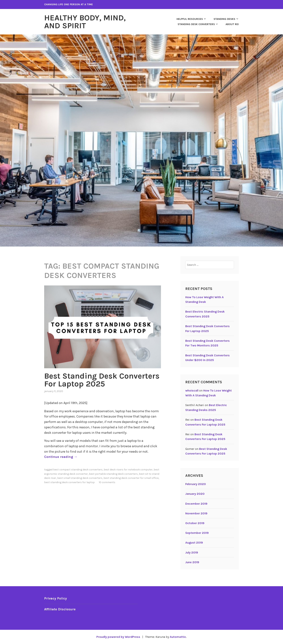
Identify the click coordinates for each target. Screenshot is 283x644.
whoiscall (192, 390)
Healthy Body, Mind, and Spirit (85, 22)
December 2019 (196, 504)
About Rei (232, 24)
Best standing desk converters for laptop (69, 482)
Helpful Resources (190, 19)
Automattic (178, 637)
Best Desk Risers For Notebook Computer (128, 470)
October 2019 (195, 523)
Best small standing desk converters (80, 478)
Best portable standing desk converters (113, 474)
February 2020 (196, 484)
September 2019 (197, 533)
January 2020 (195, 494)
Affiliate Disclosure (60, 609)
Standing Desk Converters (196, 24)
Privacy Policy (55, 598)
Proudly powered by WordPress (118, 637)
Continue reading (61, 457)
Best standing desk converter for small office (131, 478)
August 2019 (194, 543)
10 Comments (107, 482)
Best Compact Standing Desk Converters (78, 470)
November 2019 (196, 513)
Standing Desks (224, 19)
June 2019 (192, 562)
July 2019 (192, 552)
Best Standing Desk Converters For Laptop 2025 (102, 380)
